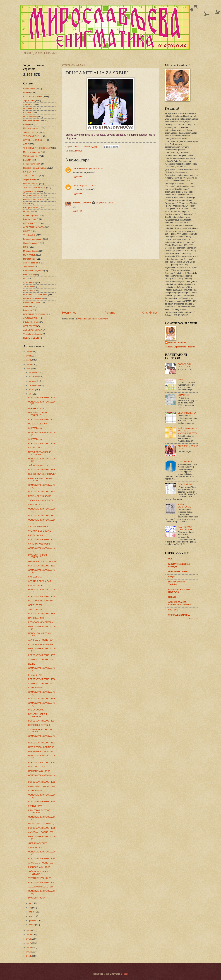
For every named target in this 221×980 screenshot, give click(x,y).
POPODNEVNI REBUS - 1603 (42, 516)
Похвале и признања (33, 298)
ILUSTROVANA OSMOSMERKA (185, 528)
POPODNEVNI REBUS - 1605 (42, 470)
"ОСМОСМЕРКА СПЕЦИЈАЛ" (37, 148)
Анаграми (78, 151)
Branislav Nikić (30, 219)
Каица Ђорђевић (31, 215)
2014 (29, 956)
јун (30, 903)
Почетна (110, 313)
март (31, 916)
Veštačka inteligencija (33, 334)
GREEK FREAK (35, 605)
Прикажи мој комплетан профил (180, 347)
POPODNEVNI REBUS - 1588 (42, 858)
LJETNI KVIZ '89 (36, 448)
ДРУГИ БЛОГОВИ (31, 192)
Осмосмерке (29, 108)
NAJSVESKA (29, 290)
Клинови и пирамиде (33, 239)
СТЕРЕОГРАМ (30, 326)
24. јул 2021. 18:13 (87, 185)
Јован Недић (29, 267)
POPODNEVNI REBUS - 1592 (42, 762)
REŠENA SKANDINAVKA (40, 496)
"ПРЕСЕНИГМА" (31, 176)
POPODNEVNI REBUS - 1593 (42, 743)
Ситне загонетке (31, 156)
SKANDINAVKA (35, 688)
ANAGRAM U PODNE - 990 (41, 832)
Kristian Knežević (31, 322)
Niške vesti (28, 306)
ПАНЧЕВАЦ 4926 (36, 409)
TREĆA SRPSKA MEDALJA (41, 500)
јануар (32, 925)
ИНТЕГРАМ (183, 395)
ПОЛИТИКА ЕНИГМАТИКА (36, 314)
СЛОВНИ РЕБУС (31, 223)
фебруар (33, 921)
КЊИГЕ (27, 231)
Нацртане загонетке (32, 120)
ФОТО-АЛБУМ (30, 116)
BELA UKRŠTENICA (187, 413)
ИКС (25, 279)
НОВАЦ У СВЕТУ (31, 338)
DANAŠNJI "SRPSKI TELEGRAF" (37, 414)
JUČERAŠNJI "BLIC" (38, 843)
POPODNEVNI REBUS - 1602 (42, 539)
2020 (29, 930)
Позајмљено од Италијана (35, 168)
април (32, 912)
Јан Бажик (28, 287)
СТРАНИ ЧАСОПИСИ (33, 140)
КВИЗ (26, 247)
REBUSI (172, 597)
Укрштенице (29, 101)
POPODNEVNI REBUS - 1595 (42, 699)
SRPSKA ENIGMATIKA (179, 615)
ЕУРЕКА (27, 172)
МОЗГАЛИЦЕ (29, 255)
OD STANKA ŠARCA (38, 424)
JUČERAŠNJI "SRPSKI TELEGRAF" (39, 873)
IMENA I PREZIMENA (178, 571)
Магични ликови (31, 128)
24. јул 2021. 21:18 (104, 203)
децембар (34, 372)
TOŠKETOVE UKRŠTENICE (184, 505)
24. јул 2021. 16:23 (94, 168)
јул (30, 394)
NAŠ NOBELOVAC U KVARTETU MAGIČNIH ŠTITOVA (187, 431)
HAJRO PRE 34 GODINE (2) (41, 747)
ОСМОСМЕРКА (185, 484)
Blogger (124, 974)
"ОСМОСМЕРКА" (31, 136)
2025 (29, 352)
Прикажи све (193, 619)
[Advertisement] (110, 285)
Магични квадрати (32, 152)
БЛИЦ (26, 124)
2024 (29, 356)
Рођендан (28, 310)
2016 (29, 947)
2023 (29, 360)
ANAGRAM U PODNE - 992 (41, 683)
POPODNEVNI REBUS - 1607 (42, 419)
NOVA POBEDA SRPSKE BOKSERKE (40, 453)
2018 (29, 939)
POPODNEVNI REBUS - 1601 (42, 566)
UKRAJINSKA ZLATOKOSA (41, 751)
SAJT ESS (173, 610)
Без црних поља (31, 207)
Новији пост (70, 313)
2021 (29, 369)
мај (30, 908)
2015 (29, 952)
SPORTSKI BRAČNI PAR (40, 581)
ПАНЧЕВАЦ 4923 (36, 618)
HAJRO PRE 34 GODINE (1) (41, 824)
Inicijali (172, 577)
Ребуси (26, 93)
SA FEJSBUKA (35, 428)
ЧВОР (26, 203)
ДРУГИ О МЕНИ (31, 318)
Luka (75, 185)
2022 (29, 364)
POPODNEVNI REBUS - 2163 (185, 365)
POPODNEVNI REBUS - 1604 (42, 492)
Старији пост (150, 313)
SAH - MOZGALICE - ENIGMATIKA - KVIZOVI (179, 603)
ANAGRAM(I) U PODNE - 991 (42, 786)
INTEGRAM (183, 380)
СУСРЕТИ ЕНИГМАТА (34, 227)
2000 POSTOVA (185, 462)
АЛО (25, 144)
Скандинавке (29, 89)
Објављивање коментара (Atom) (93, 319)
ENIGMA (27, 160)
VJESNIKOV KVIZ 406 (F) (40, 878)
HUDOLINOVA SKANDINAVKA (42, 474)
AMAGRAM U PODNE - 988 (41, 887)
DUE (170, 559)
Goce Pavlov (79, 168)
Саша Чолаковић (31, 243)
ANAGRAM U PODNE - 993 (41, 660)
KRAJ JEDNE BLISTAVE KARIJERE (39, 811)
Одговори (77, 176)
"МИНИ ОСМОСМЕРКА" (34, 188)
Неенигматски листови (34, 199)
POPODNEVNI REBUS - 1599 (42, 614)
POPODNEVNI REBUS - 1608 (42, 397)
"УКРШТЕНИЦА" (31, 132)
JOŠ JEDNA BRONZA (38, 465)
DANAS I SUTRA (31, 184)
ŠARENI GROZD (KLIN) (39, 544)
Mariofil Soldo (29, 259)
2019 (29, 935)
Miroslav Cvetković (82, 203)
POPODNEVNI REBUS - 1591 (42, 782)
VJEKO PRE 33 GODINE (40, 531)
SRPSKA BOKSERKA (38, 527)
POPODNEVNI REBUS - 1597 (42, 655)
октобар (33, 381)
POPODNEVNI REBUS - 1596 (42, 679)
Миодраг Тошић (31, 251)
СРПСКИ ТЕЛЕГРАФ (33, 97)
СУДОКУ (27, 112)
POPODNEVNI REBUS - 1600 (42, 596)
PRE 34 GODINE (36, 535)
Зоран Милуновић (32, 164)
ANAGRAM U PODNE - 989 (41, 863)
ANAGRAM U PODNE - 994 (41, 640)
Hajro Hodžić (29, 275)
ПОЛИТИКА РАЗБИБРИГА (35, 294)
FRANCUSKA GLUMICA (39, 867)
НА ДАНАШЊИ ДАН (33, 196)
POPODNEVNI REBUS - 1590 (42, 802)
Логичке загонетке (32, 263)
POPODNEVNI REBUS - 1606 (42, 443)
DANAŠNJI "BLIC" (36, 898)
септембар (34, 385)
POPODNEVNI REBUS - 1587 (42, 882)
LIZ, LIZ (32, 664)
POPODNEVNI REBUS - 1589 (42, 828)
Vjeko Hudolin (29, 283)
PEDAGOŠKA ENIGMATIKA (41, 601)
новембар (34, 377)
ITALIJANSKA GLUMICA (39, 771)
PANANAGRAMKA (37, 767)
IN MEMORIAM (35, 675)
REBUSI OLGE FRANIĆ (39, 725)
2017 (29, 943)
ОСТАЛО (27, 211)
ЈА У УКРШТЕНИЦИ (33, 330)
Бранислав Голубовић (33, 271)
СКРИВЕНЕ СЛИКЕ (32, 302)
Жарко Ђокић (30, 180)
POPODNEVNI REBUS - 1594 (42, 721)
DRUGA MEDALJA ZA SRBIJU (42, 562)
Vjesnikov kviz (30, 235)
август (32, 390)
